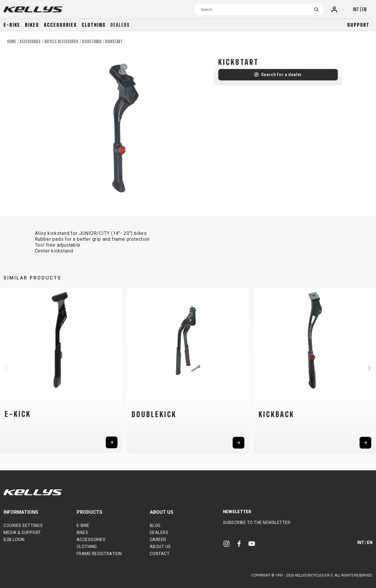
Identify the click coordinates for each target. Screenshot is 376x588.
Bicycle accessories (62, 42)
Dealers (120, 25)
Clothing (94, 25)
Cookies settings (23, 525)
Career (158, 540)
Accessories (60, 25)
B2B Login (14, 540)
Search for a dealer (282, 75)
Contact (160, 554)
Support (358, 25)
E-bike (12, 25)
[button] (6, 368)
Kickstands (92, 42)
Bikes (32, 25)
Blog (155, 525)
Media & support (22, 533)
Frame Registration (99, 554)
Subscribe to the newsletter (257, 523)
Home (12, 42)
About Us (160, 547)
